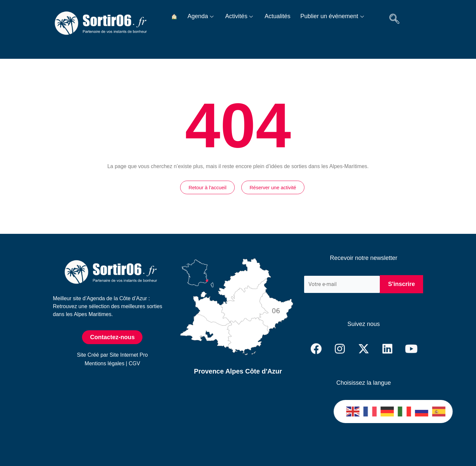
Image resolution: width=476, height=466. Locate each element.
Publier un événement (333, 16)
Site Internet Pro (129, 355)
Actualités (277, 16)
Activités (240, 16)
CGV (134, 363)
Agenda (201, 16)
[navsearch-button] (394, 20)
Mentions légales (104, 363)
